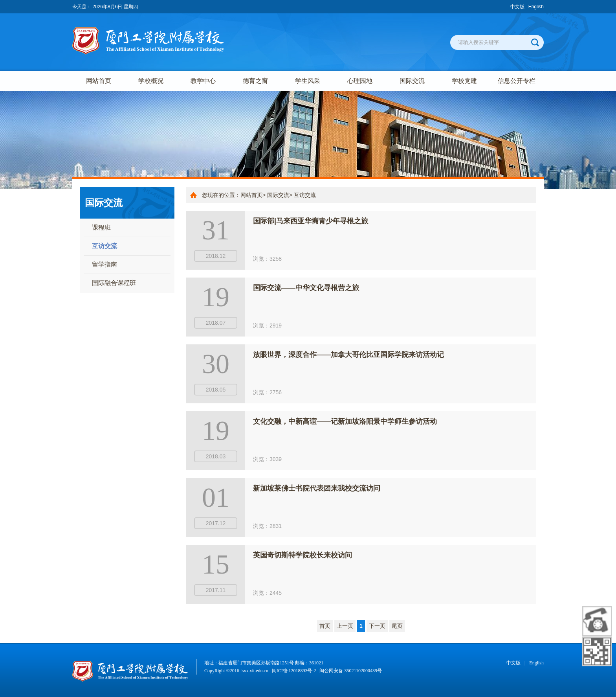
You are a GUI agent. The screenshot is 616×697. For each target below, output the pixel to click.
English (536, 7)
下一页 (377, 626)
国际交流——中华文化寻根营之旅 (306, 288)
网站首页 (99, 81)
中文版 (517, 7)
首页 (325, 626)
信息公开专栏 (517, 81)
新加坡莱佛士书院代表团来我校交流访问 (317, 488)
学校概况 (151, 81)
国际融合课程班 (114, 283)
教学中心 (203, 81)
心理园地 (360, 81)
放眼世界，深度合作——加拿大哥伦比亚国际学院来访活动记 (348, 355)
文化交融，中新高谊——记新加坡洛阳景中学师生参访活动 (345, 421)
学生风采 (308, 81)
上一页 (345, 626)
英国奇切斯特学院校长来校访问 (302, 555)
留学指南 (104, 264)
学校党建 (464, 81)
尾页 (397, 626)
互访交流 (104, 246)
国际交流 (412, 81)
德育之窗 (255, 81)
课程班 (101, 227)
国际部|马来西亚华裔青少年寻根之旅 (311, 221)
